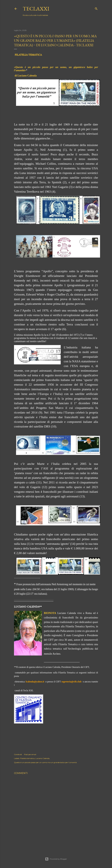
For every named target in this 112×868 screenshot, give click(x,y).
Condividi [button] (18, 754)
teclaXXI (36, 9)
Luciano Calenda (42, 758)
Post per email (30, 754)
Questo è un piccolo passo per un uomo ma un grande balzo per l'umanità (45, 762)
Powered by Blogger (56, 859)
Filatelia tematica (27, 758)
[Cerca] (96, 8)
